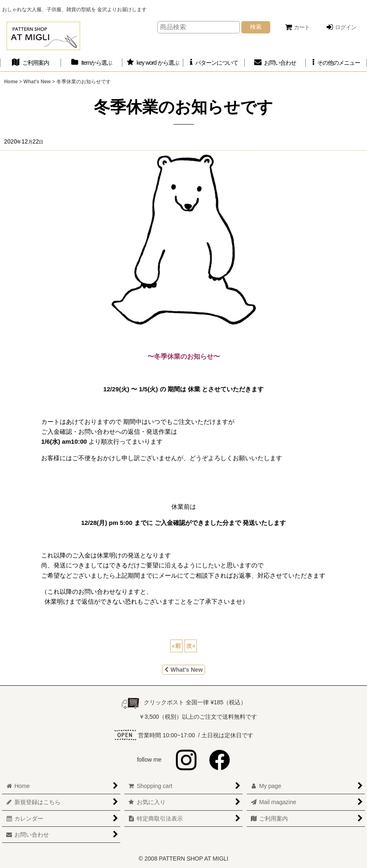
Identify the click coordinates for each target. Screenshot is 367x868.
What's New (183, 670)
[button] (336, 63)
